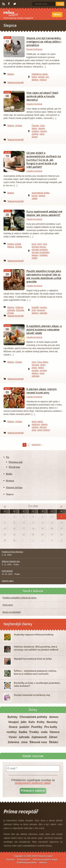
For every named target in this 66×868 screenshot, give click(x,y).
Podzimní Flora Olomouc (12, 552)
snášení (35, 131)
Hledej (60, 4)
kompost (41, 310)
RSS (4, 4)
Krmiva (10, 481)
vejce (42, 134)
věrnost (43, 427)
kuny (40, 244)
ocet (45, 244)
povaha (43, 370)
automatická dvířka (41, 193)
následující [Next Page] (36, 445)
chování (35, 365)
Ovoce (13, 727)
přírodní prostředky (40, 252)
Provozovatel (23, 860)
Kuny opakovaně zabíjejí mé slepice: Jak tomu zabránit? (44, 213)
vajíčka (35, 134)
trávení (44, 131)
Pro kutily (51, 727)
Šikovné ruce (38, 742)
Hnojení (14, 722)
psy (47, 77)
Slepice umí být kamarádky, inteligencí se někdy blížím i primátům (44, 42)
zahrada (43, 313)
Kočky (9, 474)
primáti (41, 77)
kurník (35, 196)
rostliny (12, 732)
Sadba (23, 732)
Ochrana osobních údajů (45, 860)
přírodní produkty (40, 250)
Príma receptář (11, 13)
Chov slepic (43, 362)
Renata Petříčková (34, 49)
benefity (35, 307)
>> (61, 506)
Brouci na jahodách (12, 612)
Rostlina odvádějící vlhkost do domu (20, 598)
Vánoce (54, 732)
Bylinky (13, 717)
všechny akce (8, 581)
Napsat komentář (16, 82)
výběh (34, 198)
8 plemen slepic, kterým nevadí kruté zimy (42, 391)
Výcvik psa (14, 467)
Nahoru (43, 862)
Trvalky (34, 732)
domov (54, 717)
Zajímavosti (39, 737)
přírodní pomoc (39, 247)
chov (34, 362)
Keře (32, 722)
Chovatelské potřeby (33, 717)
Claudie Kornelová (34, 104)
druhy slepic (37, 422)
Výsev (13, 737)
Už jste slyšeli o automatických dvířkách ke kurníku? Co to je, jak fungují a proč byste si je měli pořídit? (44, 160)
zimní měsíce (44, 430)
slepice (35, 80)
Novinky (52, 722)
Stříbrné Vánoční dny (11, 561)
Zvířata (19, 126)
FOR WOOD (7, 571)
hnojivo (43, 307)
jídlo (24, 722)
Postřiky (37, 727)
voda (44, 732)
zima (34, 430)
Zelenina (13, 742)
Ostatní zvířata (14, 244)
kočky (34, 77)
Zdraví (35, 137)
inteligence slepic (40, 74)
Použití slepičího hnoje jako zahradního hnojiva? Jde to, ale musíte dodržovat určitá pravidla (44, 276)
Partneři (10, 860)
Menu (57, 15)
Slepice (11, 74)
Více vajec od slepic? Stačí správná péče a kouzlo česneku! (42, 96)
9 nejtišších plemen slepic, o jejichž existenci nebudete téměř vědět (44, 329)
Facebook (9, 4)
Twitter (15, 4)
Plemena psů (16, 462)
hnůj (34, 310)
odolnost (36, 424)
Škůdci (54, 742)
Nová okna (8, 605)
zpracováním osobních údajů (33, 783)
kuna (34, 244)
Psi (8, 457)
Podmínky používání (27, 862)
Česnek (35, 126)
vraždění (43, 255)
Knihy (41, 722)
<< (5, 506)
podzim (24, 727)
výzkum (43, 80)
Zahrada (20, 310)
